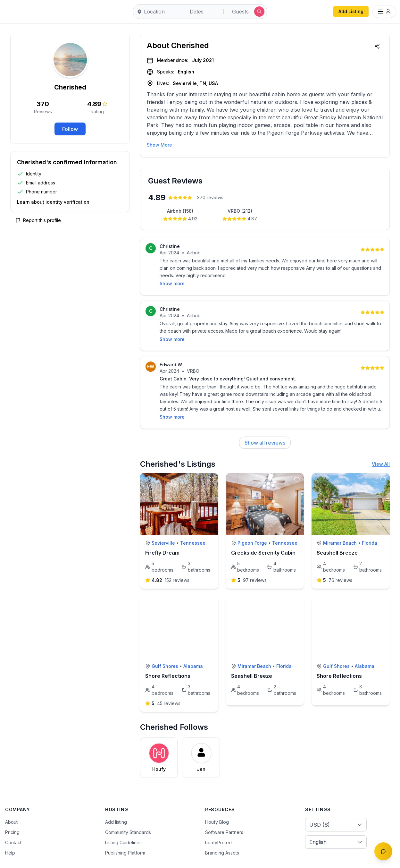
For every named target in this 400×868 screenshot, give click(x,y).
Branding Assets (222, 836)
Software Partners (224, 816)
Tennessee (193, 527)
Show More (159, 145)
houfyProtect (219, 826)
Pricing (12, 816)
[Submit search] (259, 12)
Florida (370, 527)
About (11, 806)
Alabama (193, 650)
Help (10, 836)
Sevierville (163, 527)
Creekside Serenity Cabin (263, 536)
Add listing (116, 806)
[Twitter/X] (364, 859)
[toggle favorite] (212, 464)
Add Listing (351, 11)
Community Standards (128, 816)
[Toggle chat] (383, 851)
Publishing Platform (125, 836)
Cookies (109, 859)
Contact (13, 826)
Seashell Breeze (337, 536)
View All (381, 448)
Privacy (81, 859)
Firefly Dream (162, 536)
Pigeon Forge (252, 527)
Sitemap (137, 859)
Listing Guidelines (123, 826)
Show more (172, 400)
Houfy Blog (217, 806)
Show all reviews (265, 426)
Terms (55, 859)
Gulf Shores (165, 650)
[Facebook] (351, 859)
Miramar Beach (340, 527)
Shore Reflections (168, 660)
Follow (70, 129)
